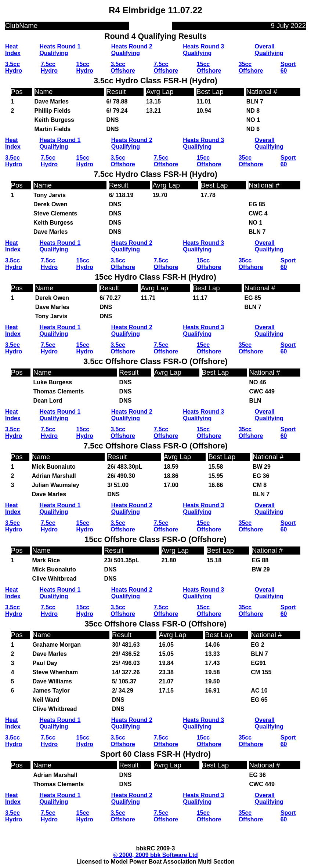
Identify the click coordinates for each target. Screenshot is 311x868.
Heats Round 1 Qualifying (60, 50)
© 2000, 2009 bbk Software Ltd (155, 855)
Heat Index (13, 50)
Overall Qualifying (269, 50)
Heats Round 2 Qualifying (132, 50)
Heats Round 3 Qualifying (203, 50)
